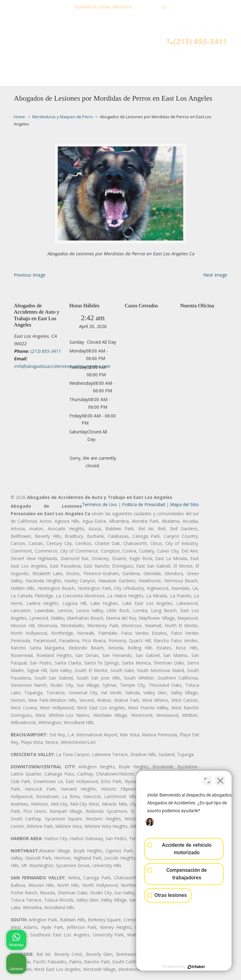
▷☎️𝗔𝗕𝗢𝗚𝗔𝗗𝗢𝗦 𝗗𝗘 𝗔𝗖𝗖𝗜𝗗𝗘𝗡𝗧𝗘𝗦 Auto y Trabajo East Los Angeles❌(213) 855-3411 (127, 49)
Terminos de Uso (99, 504)
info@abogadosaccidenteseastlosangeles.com (121, 17)
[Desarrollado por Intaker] (188, 967)
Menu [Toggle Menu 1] (24, 78)
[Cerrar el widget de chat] (220, 780)
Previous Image (30, 275)
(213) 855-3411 (147, 7)
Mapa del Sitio (185, 504)
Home (19, 117)
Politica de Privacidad (144, 504)
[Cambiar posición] (207, 780)
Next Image (215, 275)
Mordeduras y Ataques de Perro (63, 117)
